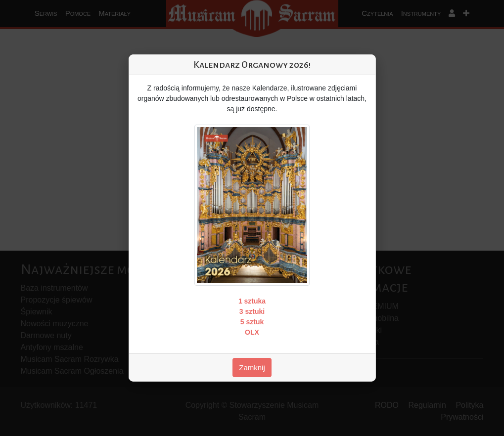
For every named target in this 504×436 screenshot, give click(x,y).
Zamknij (252, 368)
